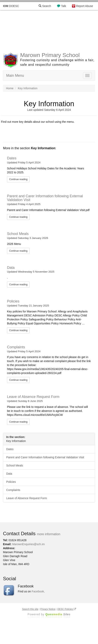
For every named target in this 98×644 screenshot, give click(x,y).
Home (10, 88)
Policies (13, 301)
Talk (63, 6)
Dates (12, 158)
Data (11, 268)
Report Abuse (84, 6)
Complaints (16, 347)
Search (45, 6)
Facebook (38, 591)
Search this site (30, 609)
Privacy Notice (48, 609)
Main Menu (15, 76)
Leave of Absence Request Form (33, 397)
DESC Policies (67, 609)
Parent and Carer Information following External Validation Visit (45, 198)
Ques (58, 614)
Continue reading (18, 179)
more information (48, 534)
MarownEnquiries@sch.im (28, 544)
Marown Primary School (50, 55)
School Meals (18, 234)
